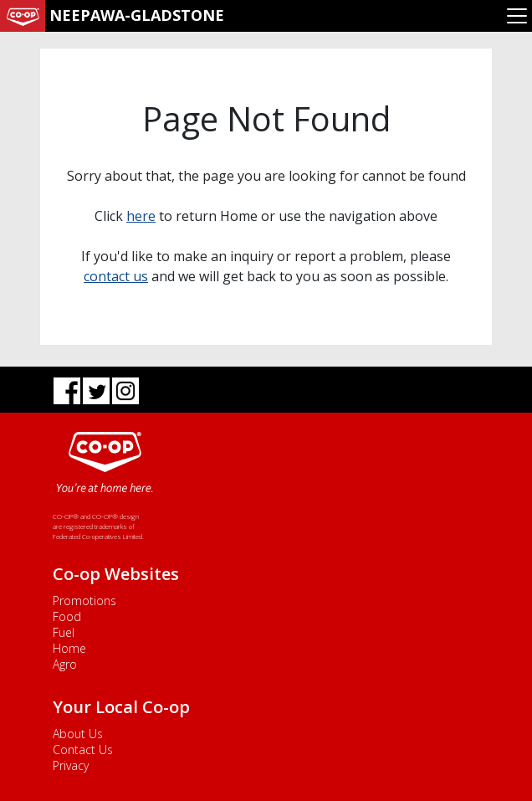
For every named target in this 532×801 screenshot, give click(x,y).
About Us (78, 734)
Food (67, 616)
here (141, 216)
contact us (116, 276)
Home (69, 648)
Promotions (84, 601)
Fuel (64, 632)
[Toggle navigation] (517, 16)
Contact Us (83, 750)
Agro (65, 664)
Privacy (71, 765)
